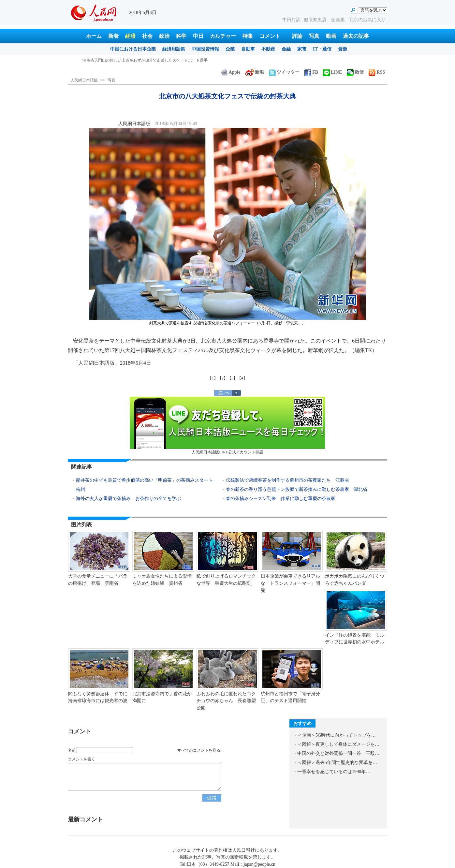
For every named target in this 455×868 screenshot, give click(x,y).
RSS (377, 72)
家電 (302, 49)
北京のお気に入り (367, 20)
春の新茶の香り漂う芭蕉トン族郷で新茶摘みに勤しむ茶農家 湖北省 (297, 489)
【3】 (232, 378)
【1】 (213, 378)
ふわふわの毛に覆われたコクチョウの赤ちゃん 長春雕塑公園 (226, 701)
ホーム (94, 36)
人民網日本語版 (84, 80)
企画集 (339, 20)
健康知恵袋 (316, 20)
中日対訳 (291, 20)
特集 (248, 36)
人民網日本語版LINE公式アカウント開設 (227, 426)
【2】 (223, 378)
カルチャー (223, 36)
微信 (355, 72)
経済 (130, 36)
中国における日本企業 (133, 49)
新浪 (255, 72)
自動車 (248, 49)
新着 (113, 36)
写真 (314, 36)
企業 (230, 49)
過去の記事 (356, 36)
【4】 (242, 378)
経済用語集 (174, 49)
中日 (198, 36)
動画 (331, 36)
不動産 (268, 49)
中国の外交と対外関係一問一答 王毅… (338, 753)
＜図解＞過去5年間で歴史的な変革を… (337, 763)
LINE (332, 72)
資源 (343, 49)
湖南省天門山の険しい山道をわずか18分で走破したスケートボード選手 (145, 60)
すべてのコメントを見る (199, 750)
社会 (147, 36)
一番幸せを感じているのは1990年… (334, 772)
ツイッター (284, 72)
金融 (286, 49)
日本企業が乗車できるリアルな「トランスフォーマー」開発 (290, 583)
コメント (270, 36)
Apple (231, 72)
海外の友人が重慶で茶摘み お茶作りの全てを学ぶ (128, 499)
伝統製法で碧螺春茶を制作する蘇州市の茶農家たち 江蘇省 (287, 480)
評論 (297, 36)
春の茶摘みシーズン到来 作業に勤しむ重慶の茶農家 (281, 499)
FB (311, 72)
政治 (164, 36)
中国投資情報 (205, 49)
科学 (181, 36)
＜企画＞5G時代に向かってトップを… (337, 735)
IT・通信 (322, 49)
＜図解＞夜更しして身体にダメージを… (338, 744)
